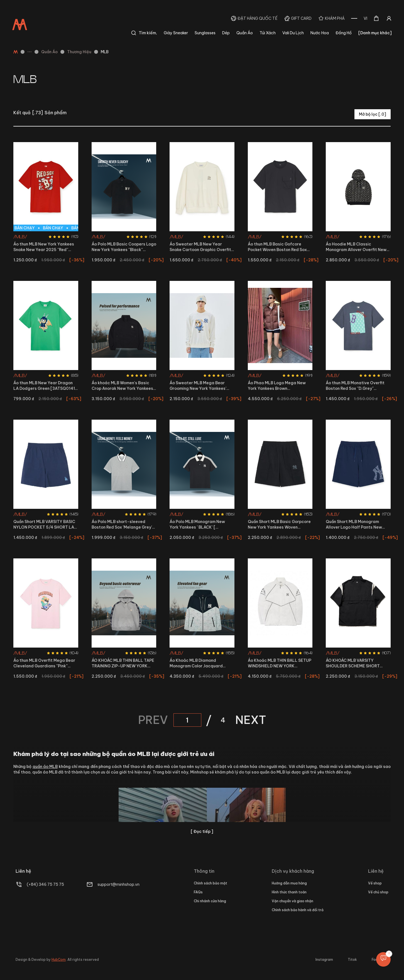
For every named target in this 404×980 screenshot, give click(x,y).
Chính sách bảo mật (210, 883)
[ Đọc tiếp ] (202, 831)
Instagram (324, 960)
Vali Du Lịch (293, 33)
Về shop (375, 883)
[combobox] (365, 18)
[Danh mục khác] (375, 33)
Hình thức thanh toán (289, 892)
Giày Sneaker (176, 33)
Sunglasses (205, 33)
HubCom (59, 960)
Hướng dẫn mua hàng (289, 883)
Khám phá (335, 18)
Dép (226, 33)
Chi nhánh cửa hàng (210, 901)
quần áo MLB (45, 767)
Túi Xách (268, 33)
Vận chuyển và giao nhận (292, 901)
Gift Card (301, 18)
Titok (352, 960)
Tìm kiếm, (144, 33)
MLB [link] (105, 52)
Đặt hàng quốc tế (258, 18)
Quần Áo (245, 33)
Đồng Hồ (344, 33)
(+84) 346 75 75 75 (45, 884)
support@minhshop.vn (118, 884)
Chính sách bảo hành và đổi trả (298, 910)
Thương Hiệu (79, 52)
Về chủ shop (378, 892)
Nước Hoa (320, 33)
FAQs (198, 892)
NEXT (251, 720)
